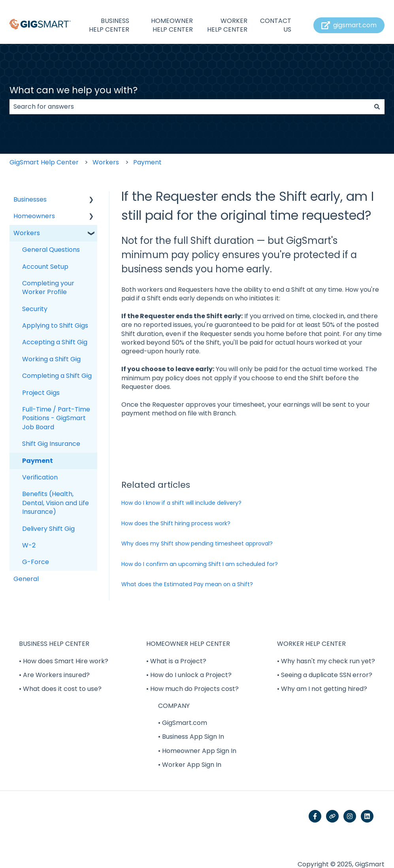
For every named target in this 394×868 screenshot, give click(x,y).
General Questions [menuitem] (51, 250)
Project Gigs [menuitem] (41, 393)
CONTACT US (276, 25)
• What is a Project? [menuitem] (176, 661)
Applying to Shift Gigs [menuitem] (55, 325)
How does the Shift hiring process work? (176, 523)
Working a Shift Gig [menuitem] (51, 359)
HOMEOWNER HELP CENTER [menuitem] (188, 644)
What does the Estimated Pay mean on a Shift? (187, 584)
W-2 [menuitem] (29, 545)
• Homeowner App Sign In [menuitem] (197, 751)
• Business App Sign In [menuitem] (191, 737)
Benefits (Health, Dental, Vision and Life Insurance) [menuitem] (56, 503)
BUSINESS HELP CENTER (109, 25)
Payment (147, 162)
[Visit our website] (332, 816)
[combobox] (189, 107)
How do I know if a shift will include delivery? (181, 503)
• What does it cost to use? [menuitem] (60, 689)
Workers (106, 162)
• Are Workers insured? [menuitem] (54, 675)
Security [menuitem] (35, 309)
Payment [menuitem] (38, 461)
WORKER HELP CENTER (227, 25)
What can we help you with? (74, 90)
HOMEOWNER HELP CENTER (172, 25)
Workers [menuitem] (27, 233)
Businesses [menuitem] (30, 199)
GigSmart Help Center (44, 162)
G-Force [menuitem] (36, 562)
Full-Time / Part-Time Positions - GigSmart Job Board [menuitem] (56, 418)
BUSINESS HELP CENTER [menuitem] (54, 644)
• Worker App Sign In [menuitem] (190, 765)
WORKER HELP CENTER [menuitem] (311, 644)
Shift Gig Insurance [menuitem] (51, 444)
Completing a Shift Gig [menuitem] (57, 376)
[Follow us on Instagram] (350, 816)
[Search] (377, 107)
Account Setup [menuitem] (45, 267)
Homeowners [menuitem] (34, 216)
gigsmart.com (349, 25)
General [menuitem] (26, 579)
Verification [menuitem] (40, 477)
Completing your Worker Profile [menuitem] (48, 288)
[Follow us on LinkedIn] (367, 816)
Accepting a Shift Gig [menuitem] (55, 342)
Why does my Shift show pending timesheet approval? (197, 543)
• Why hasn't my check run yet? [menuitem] (326, 661)
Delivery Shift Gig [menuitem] (48, 529)
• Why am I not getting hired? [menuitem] (322, 689)
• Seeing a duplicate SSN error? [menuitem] (325, 675)
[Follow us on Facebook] (315, 816)
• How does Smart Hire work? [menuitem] (64, 661)
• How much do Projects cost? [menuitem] (192, 689)
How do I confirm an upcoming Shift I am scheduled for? (200, 564)
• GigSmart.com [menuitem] (183, 723)
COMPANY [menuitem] (174, 706)
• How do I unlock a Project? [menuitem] (189, 675)
